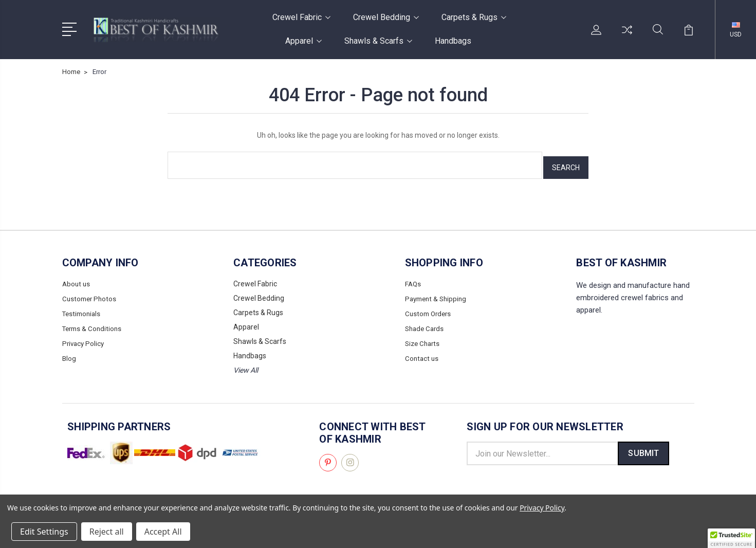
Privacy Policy (84, 337)
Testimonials (83, 308)
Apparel (303, 41)
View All (246, 366)
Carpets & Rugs (474, 17)
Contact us (422, 351)
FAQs (413, 279)
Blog (69, 351)
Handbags (453, 41)
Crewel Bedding (386, 17)
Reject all (107, 532)
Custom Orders (430, 308)
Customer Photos (91, 294)
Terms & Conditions (94, 322)
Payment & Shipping (438, 294)
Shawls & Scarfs (378, 41)
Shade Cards (426, 322)
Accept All (163, 532)
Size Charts (424, 337)
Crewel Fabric (301, 17)
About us (77, 279)
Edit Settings (44, 532)
